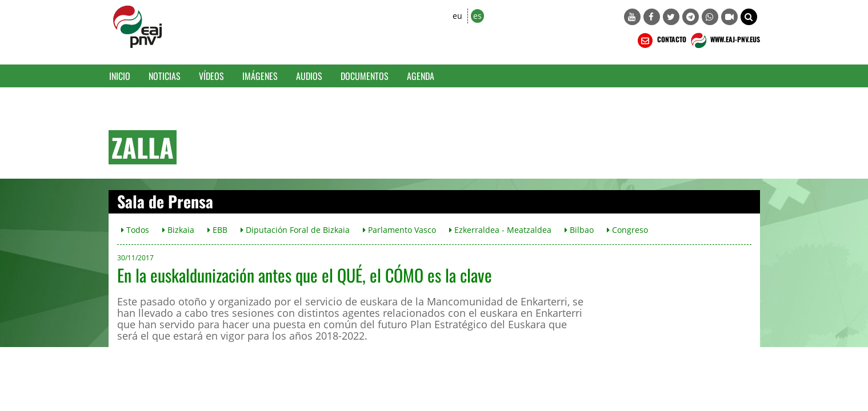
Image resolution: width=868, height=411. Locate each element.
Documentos (365, 76)
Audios (309, 76)
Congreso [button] (627, 230)
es (477, 16)
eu (457, 16)
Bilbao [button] (579, 230)
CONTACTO (661, 41)
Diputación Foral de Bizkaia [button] (295, 230)
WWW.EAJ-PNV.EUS (724, 41)
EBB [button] (217, 230)
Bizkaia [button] (178, 230)
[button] (749, 17)
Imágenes (260, 76)
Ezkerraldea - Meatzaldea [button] (500, 230)
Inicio (120, 76)
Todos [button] (135, 230)
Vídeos (211, 76)
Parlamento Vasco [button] (399, 230)
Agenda (421, 76)
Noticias (165, 76)
